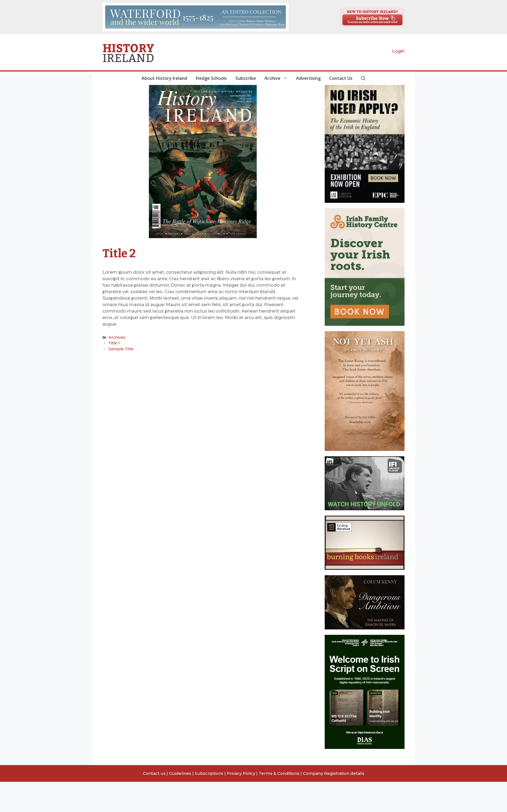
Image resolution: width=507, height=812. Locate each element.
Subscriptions (209, 773)
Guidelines (180, 773)
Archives (117, 337)
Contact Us (341, 78)
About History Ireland (164, 78)
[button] (363, 78)
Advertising (308, 78)
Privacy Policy (241, 773)
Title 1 (114, 343)
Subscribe (246, 78)
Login (398, 51)
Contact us (154, 773)
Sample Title (120, 348)
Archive (278, 78)
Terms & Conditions (279, 773)
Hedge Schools (211, 78)
